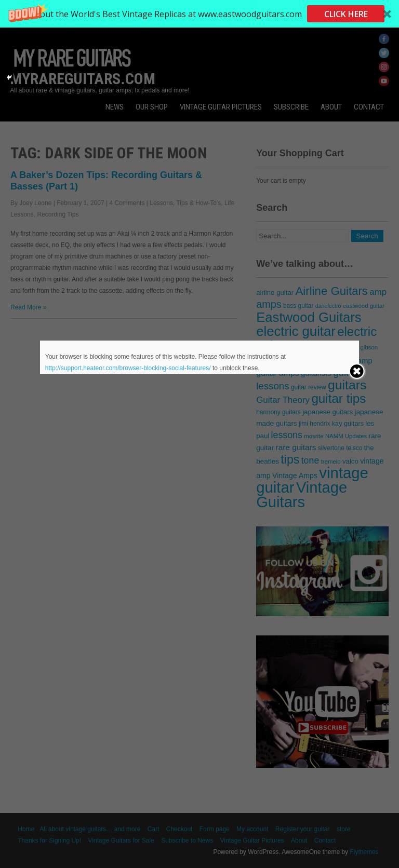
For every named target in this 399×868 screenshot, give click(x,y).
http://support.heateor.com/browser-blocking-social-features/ (128, 368)
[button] (199, 14)
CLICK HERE (346, 14)
